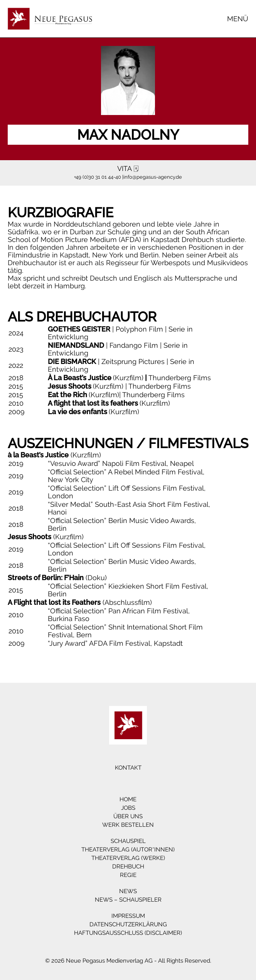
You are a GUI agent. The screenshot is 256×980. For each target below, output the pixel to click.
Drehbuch (128, 867)
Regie (128, 875)
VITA (129, 169)
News (128, 891)
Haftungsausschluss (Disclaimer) (128, 933)
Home (128, 799)
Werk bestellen (128, 825)
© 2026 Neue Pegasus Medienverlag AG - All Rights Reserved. (128, 961)
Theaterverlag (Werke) (128, 858)
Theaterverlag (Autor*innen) (128, 850)
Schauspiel (128, 841)
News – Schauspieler (128, 900)
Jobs (128, 808)
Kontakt (128, 768)
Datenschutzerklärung (128, 924)
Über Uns (128, 816)
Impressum (128, 916)
